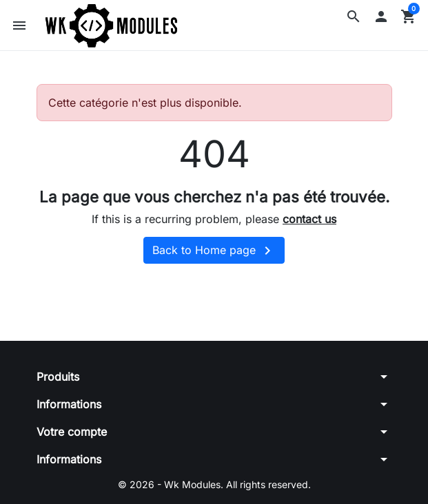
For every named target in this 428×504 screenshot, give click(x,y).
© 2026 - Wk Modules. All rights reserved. (214, 484)
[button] (354, 17)
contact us (309, 219)
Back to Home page (214, 251)
